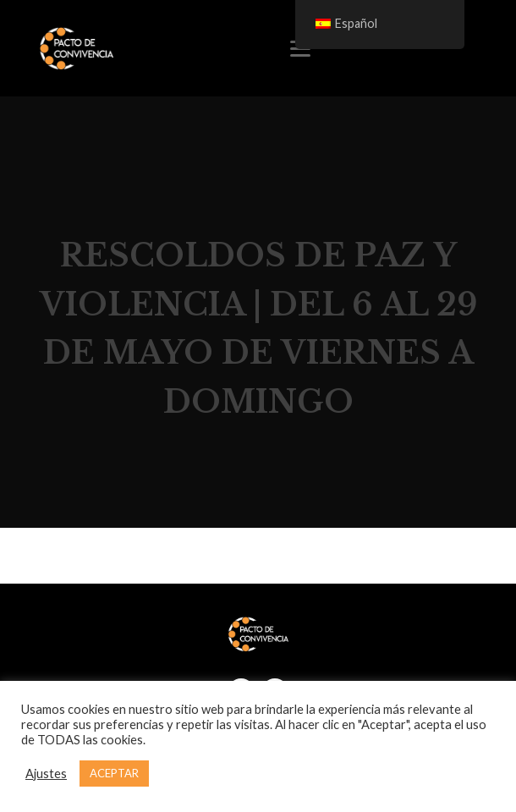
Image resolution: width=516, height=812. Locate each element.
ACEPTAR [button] (114, 773)
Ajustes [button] (46, 774)
